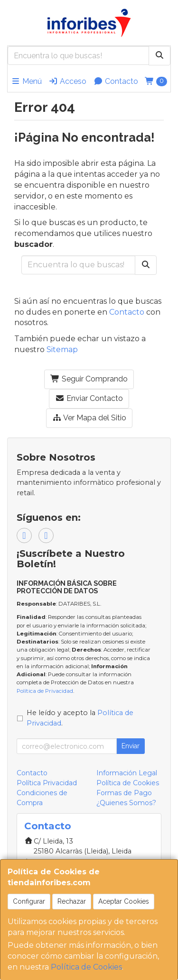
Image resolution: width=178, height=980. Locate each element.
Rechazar (72, 901)
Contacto (116, 81)
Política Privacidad (47, 783)
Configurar (29, 901)
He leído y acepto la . (80, 718)
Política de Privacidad (45, 691)
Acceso (67, 81)
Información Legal (127, 773)
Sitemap (62, 349)
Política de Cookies (86, 967)
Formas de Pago (124, 793)
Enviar (131, 746)
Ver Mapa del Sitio (89, 418)
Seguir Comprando (89, 379)
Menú (26, 81)
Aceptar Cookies (124, 901)
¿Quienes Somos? (126, 803)
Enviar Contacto (89, 398)
